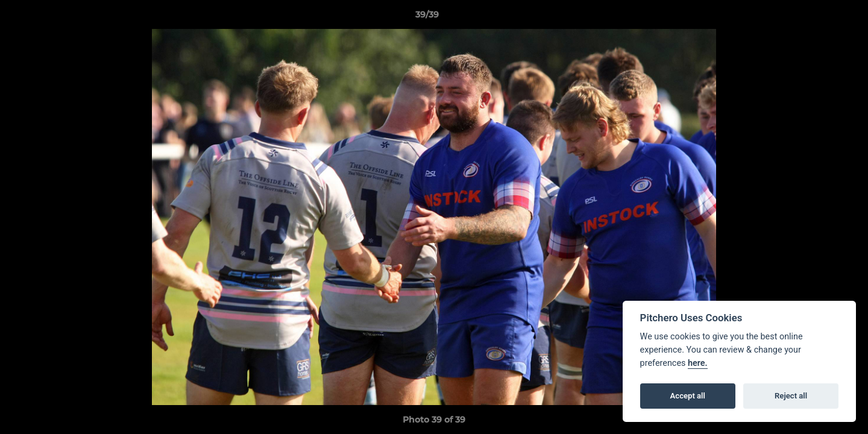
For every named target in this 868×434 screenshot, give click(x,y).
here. (698, 363)
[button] (817, 17)
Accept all (688, 396)
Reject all (791, 396)
